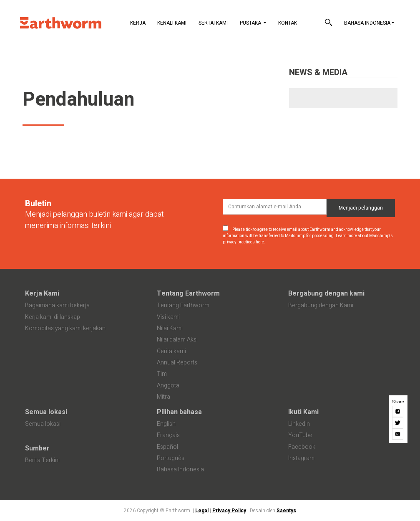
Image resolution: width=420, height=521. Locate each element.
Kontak (288, 23)
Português (171, 458)
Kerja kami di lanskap (53, 317)
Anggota (168, 386)
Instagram (301, 458)
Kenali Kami (172, 23)
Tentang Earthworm (188, 293)
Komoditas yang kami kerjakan (65, 328)
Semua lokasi (46, 412)
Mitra (163, 397)
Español (167, 447)
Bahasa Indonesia (367, 23)
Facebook (302, 447)
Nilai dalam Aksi (177, 340)
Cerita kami (171, 351)
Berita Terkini (42, 460)
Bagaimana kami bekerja (57, 305)
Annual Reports (177, 363)
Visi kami (168, 317)
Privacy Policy (229, 511)
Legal (202, 511)
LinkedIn (299, 424)
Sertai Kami (213, 23)
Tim (162, 374)
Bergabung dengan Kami (321, 305)
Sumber (37, 448)
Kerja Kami (42, 293)
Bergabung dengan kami (326, 293)
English (166, 424)
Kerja (138, 23)
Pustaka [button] (251, 23)
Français (168, 435)
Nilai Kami (170, 328)
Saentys (286, 511)
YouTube (300, 435)
